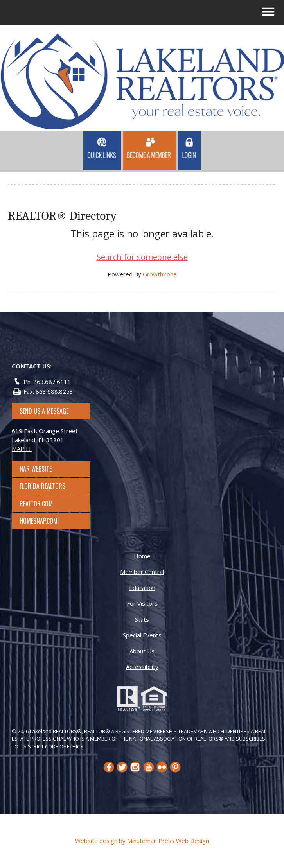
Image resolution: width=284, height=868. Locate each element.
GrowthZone (160, 274)
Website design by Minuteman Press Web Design (142, 841)
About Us (142, 651)
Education (142, 588)
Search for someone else (142, 257)
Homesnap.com (42, 521)
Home (142, 556)
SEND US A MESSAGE (44, 411)
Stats (142, 619)
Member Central (142, 572)
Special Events (142, 635)
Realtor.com (43, 504)
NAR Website (43, 469)
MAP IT (22, 448)
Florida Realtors (42, 486)
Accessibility (142, 667)
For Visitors (142, 603)
